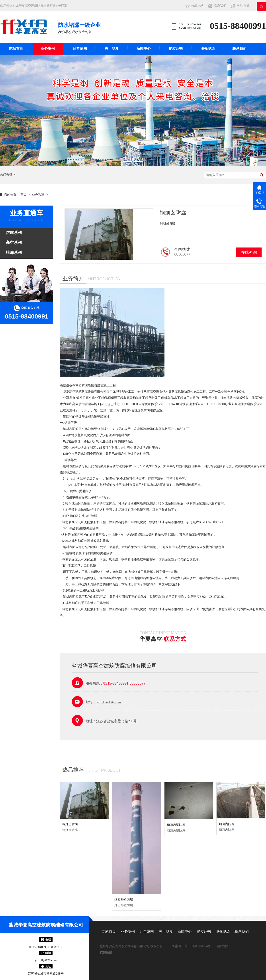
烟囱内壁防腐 (176, 825)
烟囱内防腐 (227, 824)
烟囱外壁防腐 (124, 900)
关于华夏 (112, 49)
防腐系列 (14, 233)
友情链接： (108, 952)
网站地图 (243, 6)
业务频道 (38, 195)
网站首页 (16, 49)
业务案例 (48, 49)
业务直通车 (27, 216)
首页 (24, 195)
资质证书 (176, 49)
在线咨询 (249, 252)
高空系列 (14, 243)
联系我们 (220, 6)
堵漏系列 (14, 253)
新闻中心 (144, 49)
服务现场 (207, 49)
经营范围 (80, 49)
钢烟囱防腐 (70, 824)
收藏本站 (197, 6)
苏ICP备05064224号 (198, 946)
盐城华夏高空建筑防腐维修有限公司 (46, 925)
